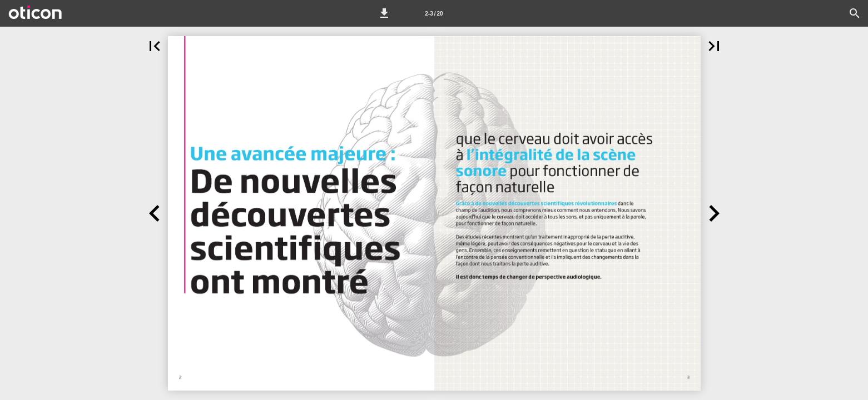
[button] (384, 13)
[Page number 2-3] (434, 13)
